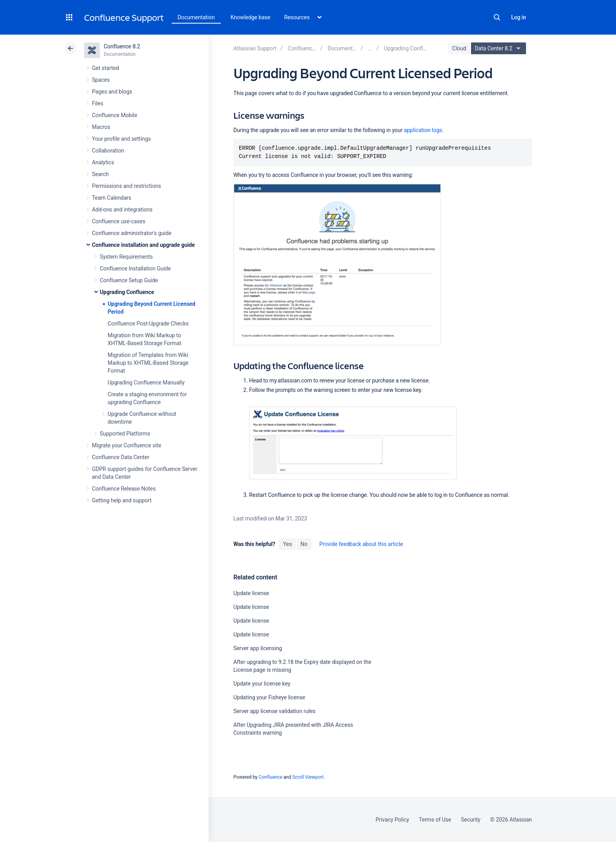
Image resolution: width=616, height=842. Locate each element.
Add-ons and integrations (122, 210)
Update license (251, 593)
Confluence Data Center (121, 457)
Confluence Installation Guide (135, 268)
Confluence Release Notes (124, 489)
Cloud (459, 48)
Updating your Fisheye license (269, 697)
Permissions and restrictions (126, 186)
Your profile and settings (121, 139)
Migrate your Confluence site (126, 445)
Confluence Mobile (115, 115)
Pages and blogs (112, 92)
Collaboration (108, 151)
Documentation (196, 17)
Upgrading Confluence (127, 292)
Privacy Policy (392, 820)
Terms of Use (435, 820)
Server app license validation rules (274, 711)
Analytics (103, 162)
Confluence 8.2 (122, 46)
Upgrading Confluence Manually (146, 382)
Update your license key (262, 684)
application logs (423, 130)
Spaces (101, 80)
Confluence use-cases (119, 221)
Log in (519, 17)
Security (471, 820)
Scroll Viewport (308, 777)
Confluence (270, 777)
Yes (287, 544)
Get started (105, 68)
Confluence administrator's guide (132, 233)
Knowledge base (251, 17)
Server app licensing (258, 648)
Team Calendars (112, 198)
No (304, 544)
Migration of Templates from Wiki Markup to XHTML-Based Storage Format (148, 363)
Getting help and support (122, 500)
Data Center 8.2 (500, 48)
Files (98, 103)
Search (497, 17)
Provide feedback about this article (361, 544)
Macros (101, 127)
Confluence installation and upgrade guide (143, 245)
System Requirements (126, 257)
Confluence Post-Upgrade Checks (148, 324)
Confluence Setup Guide (129, 280)
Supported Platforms (125, 434)
